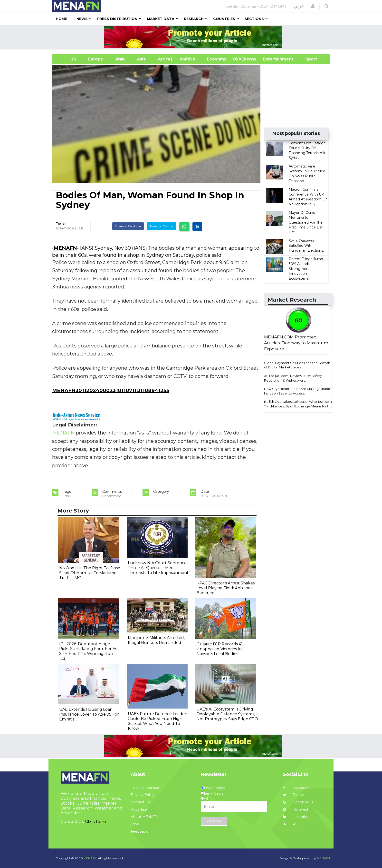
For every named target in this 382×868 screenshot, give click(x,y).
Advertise (139, 809)
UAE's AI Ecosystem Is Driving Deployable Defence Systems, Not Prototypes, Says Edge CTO (227, 714)
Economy (217, 59)
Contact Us (140, 802)
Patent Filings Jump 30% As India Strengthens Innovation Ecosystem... (306, 269)
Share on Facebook (128, 226)
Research (194, 19)
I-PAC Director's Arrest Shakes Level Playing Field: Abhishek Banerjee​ (226, 588)
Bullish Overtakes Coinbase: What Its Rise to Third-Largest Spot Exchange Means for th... (299, 404)
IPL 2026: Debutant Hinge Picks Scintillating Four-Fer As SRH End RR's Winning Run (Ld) (88, 651)
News (82, 19)
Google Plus (298, 802)
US (67, 59)
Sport (308, 59)
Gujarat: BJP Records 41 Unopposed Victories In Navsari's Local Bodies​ (220, 649)
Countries (224, 19)
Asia (141, 59)
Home (61, 19)
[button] (313, 6)
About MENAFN (145, 817)
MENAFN (65, 248)
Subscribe (214, 821)
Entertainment (271, 59)
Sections (254, 19)
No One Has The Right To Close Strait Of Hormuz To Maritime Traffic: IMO (90, 573)
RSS (291, 824)
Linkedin (295, 817)
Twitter (294, 795)
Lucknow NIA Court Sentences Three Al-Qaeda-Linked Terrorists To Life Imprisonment (158, 568)
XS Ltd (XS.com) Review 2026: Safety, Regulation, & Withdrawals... (293, 378)
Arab (120, 59)
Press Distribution (117, 19)
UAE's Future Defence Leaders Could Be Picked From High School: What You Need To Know (158, 721)
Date (61, 224)
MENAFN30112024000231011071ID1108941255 (111, 390)
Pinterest (296, 809)
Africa (163, 59)
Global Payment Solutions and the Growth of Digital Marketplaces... (297, 365)
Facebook (296, 788)
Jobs (135, 824)
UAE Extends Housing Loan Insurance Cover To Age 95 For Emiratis (89, 714)
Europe (96, 59)
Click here (95, 821)
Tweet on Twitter (162, 226)
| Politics (186, 59)
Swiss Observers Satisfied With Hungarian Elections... (307, 246)
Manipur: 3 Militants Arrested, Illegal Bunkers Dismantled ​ (156, 640)
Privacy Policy (143, 795)
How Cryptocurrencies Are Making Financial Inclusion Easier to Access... (299, 391)
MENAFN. (90, 858)
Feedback (139, 831)
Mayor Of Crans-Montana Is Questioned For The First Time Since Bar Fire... (306, 222)
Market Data (161, 19)
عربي (299, 6)
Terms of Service (145, 788)
